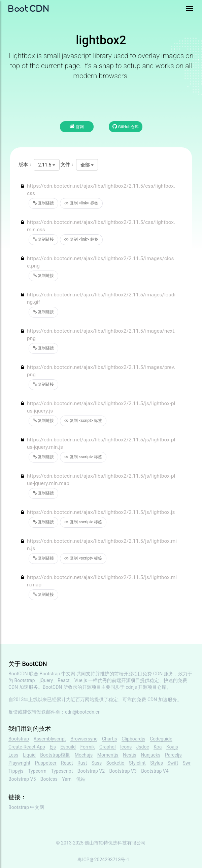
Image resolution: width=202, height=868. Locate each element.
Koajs (172, 747)
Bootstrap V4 (155, 771)
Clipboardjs (133, 739)
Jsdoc (143, 747)
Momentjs (108, 755)
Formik (87, 747)
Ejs (53, 747)
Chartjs (110, 739)
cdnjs (131, 687)
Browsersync (84, 739)
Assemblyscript (50, 739)
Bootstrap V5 (22, 779)
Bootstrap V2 (91, 771)
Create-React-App (27, 747)
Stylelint (137, 763)
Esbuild (68, 747)
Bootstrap (19, 739)
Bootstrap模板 (55, 755)
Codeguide (161, 739)
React (67, 763)
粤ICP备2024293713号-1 (103, 860)
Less (13, 755)
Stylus (157, 763)
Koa (158, 747)
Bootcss (49, 779)
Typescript (62, 771)
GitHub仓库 (126, 126)
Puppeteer (46, 763)
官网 (77, 126)
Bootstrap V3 (123, 771)
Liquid (29, 755)
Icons (126, 747)
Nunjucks (150, 755)
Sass (97, 763)
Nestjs (130, 755)
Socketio (115, 763)
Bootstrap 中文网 (58, 674)
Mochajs (84, 755)
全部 (87, 165)
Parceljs (173, 755)
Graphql (108, 747)
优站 (81, 779)
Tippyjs (16, 771)
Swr (187, 763)
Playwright (19, 763)
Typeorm (37, 771)
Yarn (67, 779)
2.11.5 (46, 165)
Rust (82, 763)
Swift (173, 763)
